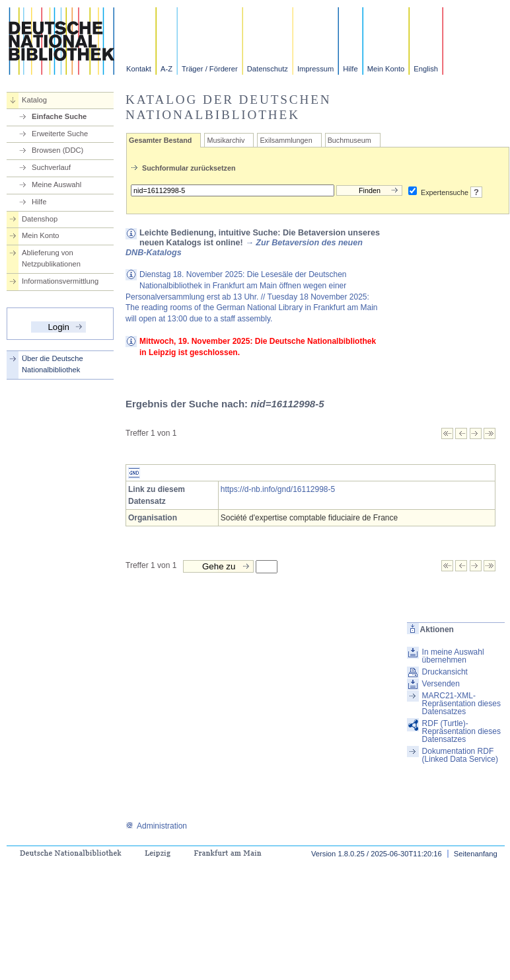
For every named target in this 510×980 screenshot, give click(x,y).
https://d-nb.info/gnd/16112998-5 (278, 489)
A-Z (166, 69)
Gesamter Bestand (160, 140)
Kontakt (139, 69)
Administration (156, 826)
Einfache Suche (59, 116)
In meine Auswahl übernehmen (453, 656)
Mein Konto (386, 69)
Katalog (34, 100)
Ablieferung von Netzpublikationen (51, 258)
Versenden (441, 684)
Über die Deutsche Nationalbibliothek (53, 364)
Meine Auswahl (56, 184)
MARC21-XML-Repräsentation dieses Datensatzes (461, 704)
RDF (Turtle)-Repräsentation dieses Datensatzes (461, 731)
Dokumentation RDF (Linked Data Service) (460, 755)
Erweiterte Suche (60, 134)
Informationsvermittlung (60, 281)
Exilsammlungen (286, 140)
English (426, 69)
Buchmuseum (349, 140)
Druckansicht (445, 672)
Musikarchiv (226, 140)
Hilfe (350, 69)
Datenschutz (268, 69)
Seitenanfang (476, 854)
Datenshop (40, 219)
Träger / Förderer (210, 69)
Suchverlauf (51, 167)
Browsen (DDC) (57, 150)
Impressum (315, 69)
